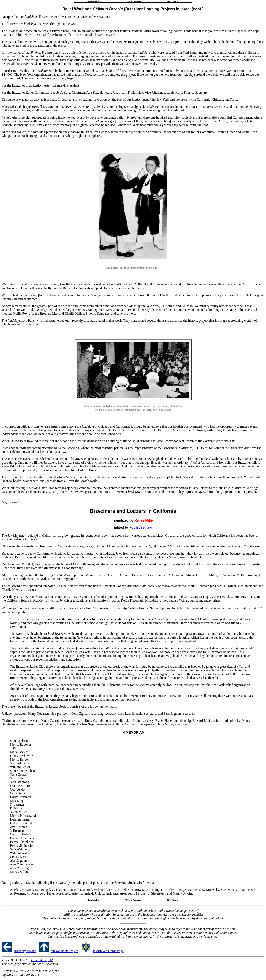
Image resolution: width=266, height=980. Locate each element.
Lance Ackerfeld (42, 960)
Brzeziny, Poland (25, 951)
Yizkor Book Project (65, 951)
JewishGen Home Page (108, 951)
